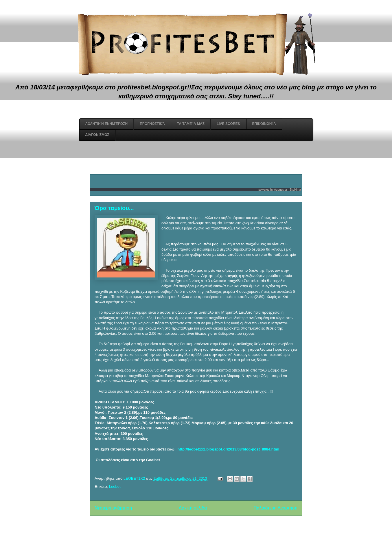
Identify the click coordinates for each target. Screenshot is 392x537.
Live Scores (228, 124)
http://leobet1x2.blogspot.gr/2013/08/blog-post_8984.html (229, 449)
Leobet (115, 487)
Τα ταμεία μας (191, 124)
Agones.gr (281, 190)
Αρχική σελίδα (193, 508)
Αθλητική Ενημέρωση (107, 124)
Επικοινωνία (264, 124)
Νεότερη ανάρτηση (113, 508)
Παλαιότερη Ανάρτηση (275, 508)
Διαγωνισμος (97, 135)
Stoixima (295, 190)
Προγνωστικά (152, 124)
